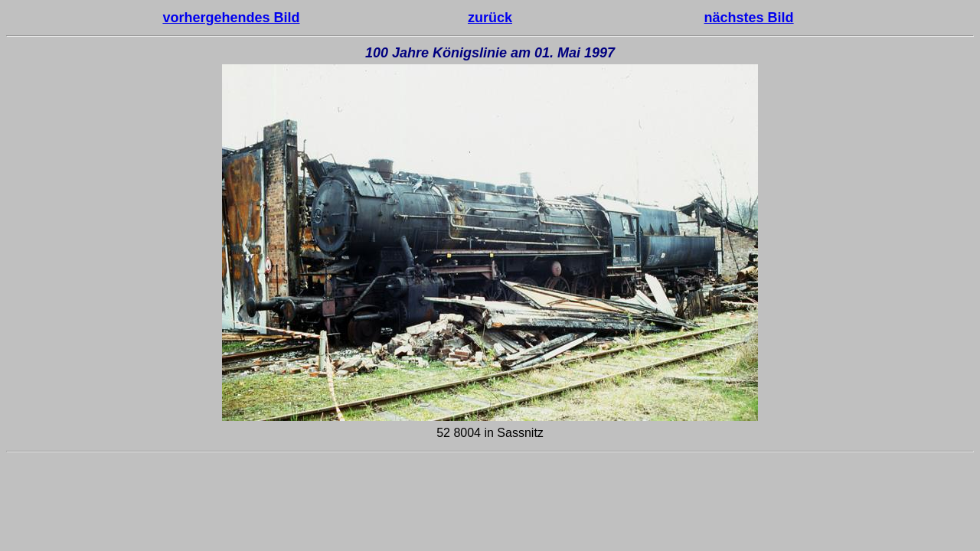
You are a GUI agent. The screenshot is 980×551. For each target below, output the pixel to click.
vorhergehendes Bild (231, 18)
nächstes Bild (749, 18)
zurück (490, 18)
